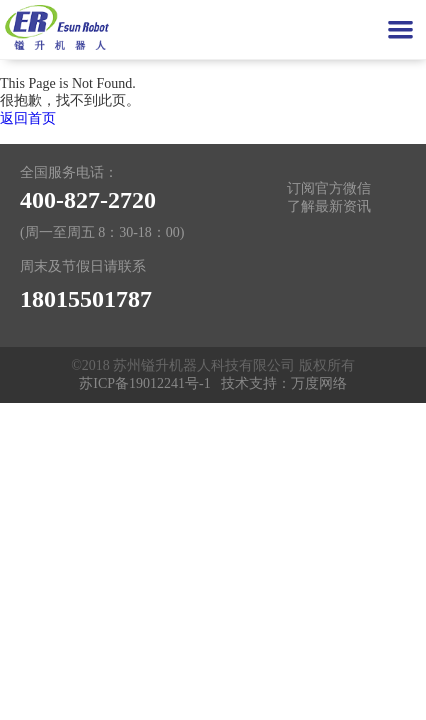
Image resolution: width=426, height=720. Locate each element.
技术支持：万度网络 (284, 383)
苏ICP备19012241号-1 (144, 383)
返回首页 (28, 118)
